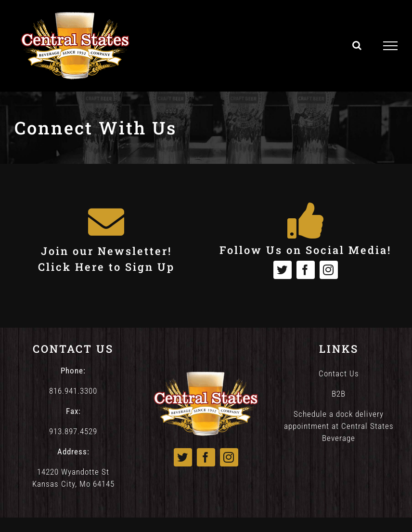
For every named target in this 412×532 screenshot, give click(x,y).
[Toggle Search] (357, 45)
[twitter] (283, 270)
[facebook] (306, 270)
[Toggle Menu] (391, 46)
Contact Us (339, 373)
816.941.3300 (73, 391)
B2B (339, 394)
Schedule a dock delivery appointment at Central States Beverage (339, 426)
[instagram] (329, 270)
